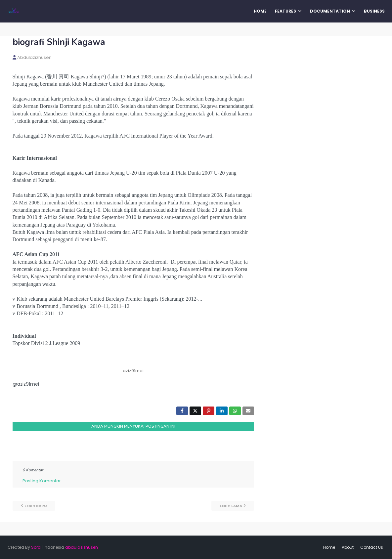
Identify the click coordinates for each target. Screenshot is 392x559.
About (348, 547)
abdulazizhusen (34, 57)
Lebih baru (36, 506)
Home (329, 547)
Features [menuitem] (285, 11)
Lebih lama (231, 506)
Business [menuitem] (374, 11)
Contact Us (372, 547)
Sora (36, 547)
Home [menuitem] (260, 11)
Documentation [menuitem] (330, 11)
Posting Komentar (42, 481)
